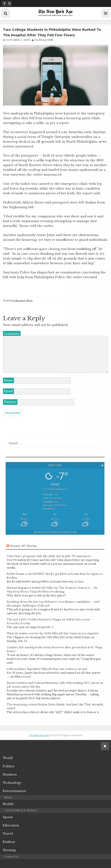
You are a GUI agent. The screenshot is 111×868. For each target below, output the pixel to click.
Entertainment (15, 791)
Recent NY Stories (23, 546)
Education (20, 301)
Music (8, 797)
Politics (9, 766)
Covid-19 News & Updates (21, 810)
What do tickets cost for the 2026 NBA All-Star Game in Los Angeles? (53, 633)
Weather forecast (55, 532)
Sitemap (9, 850)
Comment (12, 334)
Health (8, 804)
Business (10, 774)
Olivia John (44, 40)
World (8, 758)
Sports (8, 817)
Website (10, 402)
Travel (8, 833)
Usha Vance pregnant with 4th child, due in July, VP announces (49, 556)
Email (8, 391)
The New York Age (39, 735)
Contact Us (11, 856)
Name (8, 380)
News (30, 301)
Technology (12, 782)
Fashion (9, 841)
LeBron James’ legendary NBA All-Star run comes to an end (47, 669)
